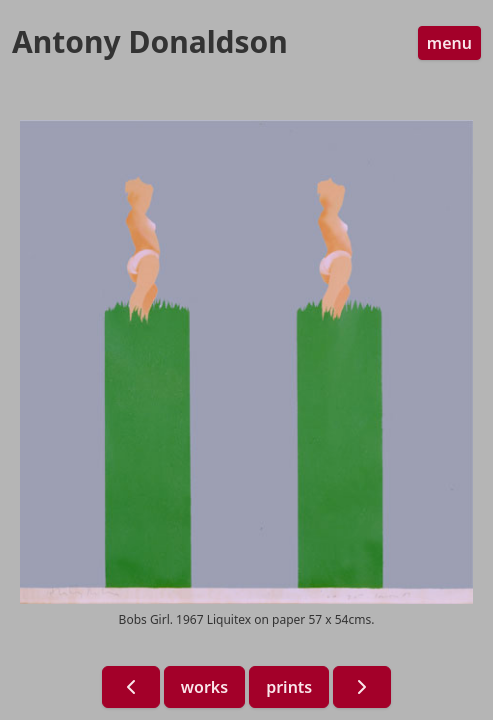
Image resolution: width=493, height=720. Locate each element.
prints (289, 687)
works (204, 687)
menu (449, 43)
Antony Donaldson (150, 42)
